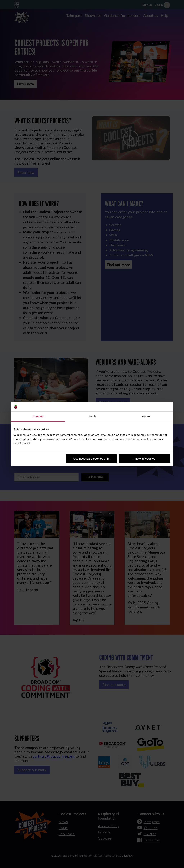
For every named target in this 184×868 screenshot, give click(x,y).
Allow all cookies (144, 459)
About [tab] (146, 416)
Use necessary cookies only (91, 459)
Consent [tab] (38, 416)
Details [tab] (92, 416)
